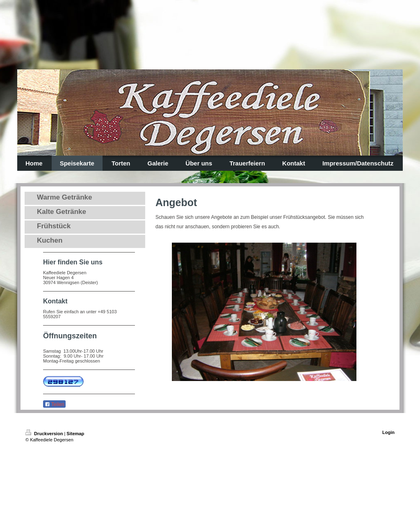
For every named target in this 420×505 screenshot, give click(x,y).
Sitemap (75, 434)
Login (388, 432)
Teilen (54, 404)
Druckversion (45, 434)
